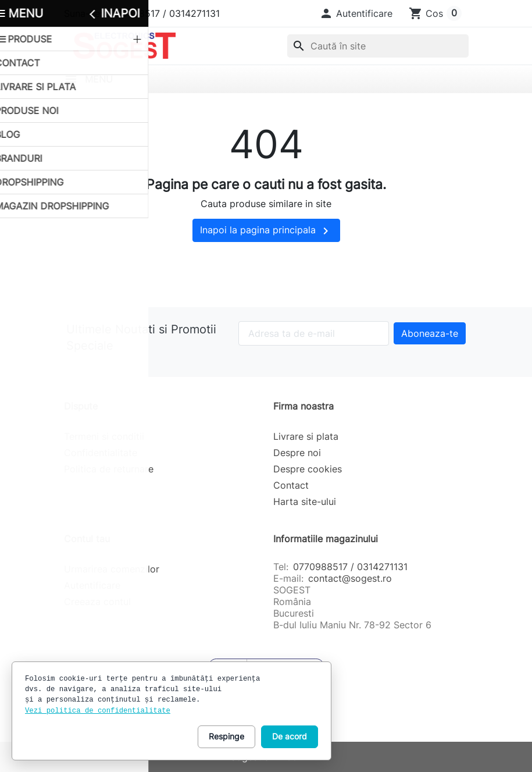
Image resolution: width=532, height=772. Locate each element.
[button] (356, 13)
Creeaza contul (97, 602)
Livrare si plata (306, 436)
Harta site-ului (305, 501)
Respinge (226, 736)
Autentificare (92, 585)
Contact (291, 485)
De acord (290, 736)
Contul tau (87, 539)
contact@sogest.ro (350, 578)
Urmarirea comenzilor (112, 569)
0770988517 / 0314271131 (350, 567)
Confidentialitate (101, 453)
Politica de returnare (109, 469)
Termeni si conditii (104, 436)
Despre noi (297, 453)
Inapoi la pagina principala (266, 231)
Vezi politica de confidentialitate (98, 711)
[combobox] (378, 46)
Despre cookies (308, 469)
